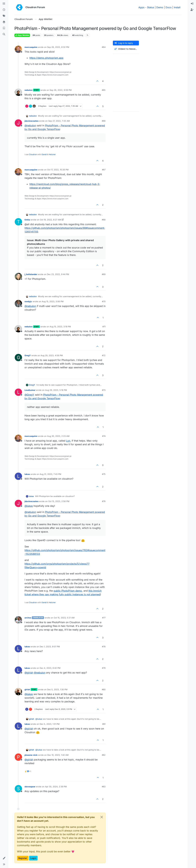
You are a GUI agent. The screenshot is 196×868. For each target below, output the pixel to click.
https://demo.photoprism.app (46, 58)
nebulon (28, 90)
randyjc (28, 301)
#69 (104, 274)
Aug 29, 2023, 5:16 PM (56, 390)
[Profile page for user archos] (18, 620)
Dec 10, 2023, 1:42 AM (58, 755)
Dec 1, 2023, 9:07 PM (50, 647)
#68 (104, 220)
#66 (104, 121)
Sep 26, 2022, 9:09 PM (61, 90)
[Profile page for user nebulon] (18, 92)
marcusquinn (31, 47)
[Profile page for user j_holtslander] (18, 276)
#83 (104, 787)
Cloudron (33, 154)
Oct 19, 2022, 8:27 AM (51, 220)
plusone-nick (31, 755)
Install (177, 7)
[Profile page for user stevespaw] (18, 789)
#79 (104, 668)
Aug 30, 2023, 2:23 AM (58, 436)
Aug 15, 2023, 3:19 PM (60, 327)
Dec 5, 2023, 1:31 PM (50, 724)
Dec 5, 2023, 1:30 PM (57, 689)
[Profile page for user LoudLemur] (18, 392)
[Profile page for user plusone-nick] (18, 757)
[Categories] (4, 4)
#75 (104, 474)
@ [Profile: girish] (29, 673)
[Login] (192, 4)
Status (151, 7)
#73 (104, 390)
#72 (104, 355)
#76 (104, 501)
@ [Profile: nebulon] (30, 125)
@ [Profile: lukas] (29, 506)
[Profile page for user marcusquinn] (18, 49)
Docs (169, 7)
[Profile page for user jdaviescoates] (18, 123)
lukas (27, 474)
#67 (104, 170)
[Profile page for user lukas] (18, 476)
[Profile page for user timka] (18, 222)
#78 (104, 647)
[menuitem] (192, 4)
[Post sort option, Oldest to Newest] (126, 49)
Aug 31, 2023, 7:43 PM (50, 474)
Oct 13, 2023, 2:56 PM (59, 501)
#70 (104, 301)
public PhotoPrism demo (68, 591)
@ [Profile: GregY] (29, 395)
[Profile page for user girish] (18, 692)
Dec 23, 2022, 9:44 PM (58, 274)
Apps (141, 7)
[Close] (102, 817)
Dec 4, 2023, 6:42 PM (50, 668)
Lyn (68, 441)
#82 (104, 755)
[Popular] (4, 22)
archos (28, 618)
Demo (160, 7)
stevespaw (30, 787)
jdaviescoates (31, 121)
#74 (104, 436)
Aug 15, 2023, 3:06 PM (53, 301)
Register (23, 858)
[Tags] (4, 16)
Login (33, 858)
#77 (104, 618)
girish (27, 689)
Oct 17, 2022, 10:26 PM (58, 170)
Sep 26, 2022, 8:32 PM (58, 47)
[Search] (4, 34)
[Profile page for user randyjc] (18, 304)
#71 (104, 327)
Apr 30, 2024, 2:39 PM (56, 787)
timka (27, 220)
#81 (104, 724)
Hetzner (52, 154)
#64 (104, 47)
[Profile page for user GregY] (18, 358)
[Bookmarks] (4, 28)
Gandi (44, 154)
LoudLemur (30, 390)
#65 (104, 90)
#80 (104, 689)
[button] (4, 858)
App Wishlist (22, 35)
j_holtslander (31, 274)
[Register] (192, 10)
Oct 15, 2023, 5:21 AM (64, 618)
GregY (28, 355)
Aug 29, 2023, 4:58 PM (52, 355)
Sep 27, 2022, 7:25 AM (59, 121)
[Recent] (4, 10)
